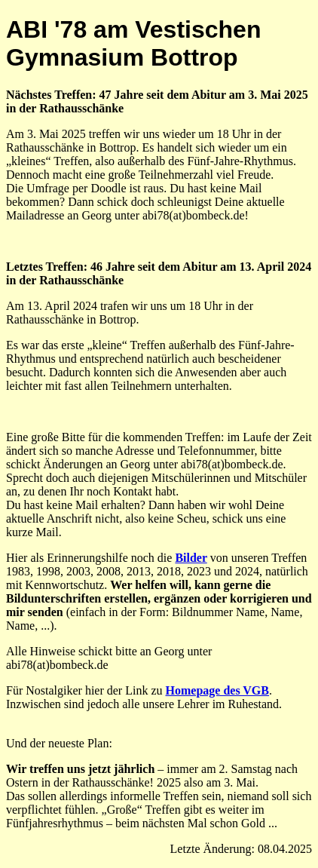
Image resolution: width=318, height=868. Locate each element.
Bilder (191, 558)
